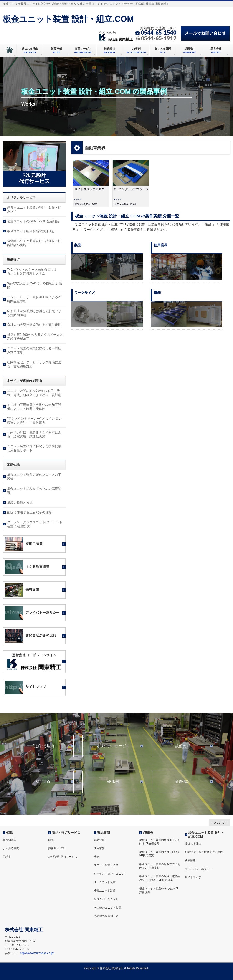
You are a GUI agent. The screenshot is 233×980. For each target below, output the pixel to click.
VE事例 (113, 782)
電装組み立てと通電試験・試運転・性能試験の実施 (34, 243)
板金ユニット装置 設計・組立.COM (68, 19)
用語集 (7, 857)
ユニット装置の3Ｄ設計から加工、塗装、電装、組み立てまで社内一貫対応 (34, 393)
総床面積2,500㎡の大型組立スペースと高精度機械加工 (35, 337)
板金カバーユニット (106, 899)
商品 (51, 840)
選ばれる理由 (43, 746)
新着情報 (182, 782)
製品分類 (99, 840)
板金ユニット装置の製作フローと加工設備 (34, 477)
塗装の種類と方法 (20, 503)
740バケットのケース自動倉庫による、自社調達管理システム (32, 272)
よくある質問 (11, 848)
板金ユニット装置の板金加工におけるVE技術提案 (160, 842)
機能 (96, 857)
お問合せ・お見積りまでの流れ (204, 852)
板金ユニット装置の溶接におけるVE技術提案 (160, 854)
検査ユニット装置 (105, 891)
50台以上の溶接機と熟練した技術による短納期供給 (34, 313)
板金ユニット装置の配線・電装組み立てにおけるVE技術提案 (160, 878)
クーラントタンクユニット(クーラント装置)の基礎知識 (35, 524)
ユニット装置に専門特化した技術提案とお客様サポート (34, 448)
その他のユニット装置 (107, 908)
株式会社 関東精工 (111, 968)
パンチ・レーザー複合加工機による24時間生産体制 (34, 299)
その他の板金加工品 (106, 916)
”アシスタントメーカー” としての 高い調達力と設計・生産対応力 (34, 421)
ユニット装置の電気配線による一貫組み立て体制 (34, 350)
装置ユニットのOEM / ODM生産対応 (33, 221)
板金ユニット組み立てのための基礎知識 (34, 491)
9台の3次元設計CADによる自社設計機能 (34, 285)
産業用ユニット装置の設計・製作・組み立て (34, 210)
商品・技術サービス (66, 833)
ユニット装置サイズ (106, 865)
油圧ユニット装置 (105, 882)
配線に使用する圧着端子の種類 (29, 512)
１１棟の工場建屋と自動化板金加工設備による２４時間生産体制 (34, 407)
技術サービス (56, 848)
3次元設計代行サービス (63, 857)
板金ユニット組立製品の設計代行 (31, 231)
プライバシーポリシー (198, 869)
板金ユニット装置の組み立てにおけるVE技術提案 (160, 866)
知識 (9, 833)
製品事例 (43, 782)
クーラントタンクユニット (110, 874)
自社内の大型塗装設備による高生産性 (34, 325)
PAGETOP (220, 823)
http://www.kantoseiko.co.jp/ (37, 953)
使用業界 (99, 848)
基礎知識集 (10, 840)
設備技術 (182, 746)
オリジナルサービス (113, 746)
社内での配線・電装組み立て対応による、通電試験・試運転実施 (34, 434)
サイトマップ (193, 877)
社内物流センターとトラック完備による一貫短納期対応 (34, 364)
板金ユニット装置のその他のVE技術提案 (159, 890)
